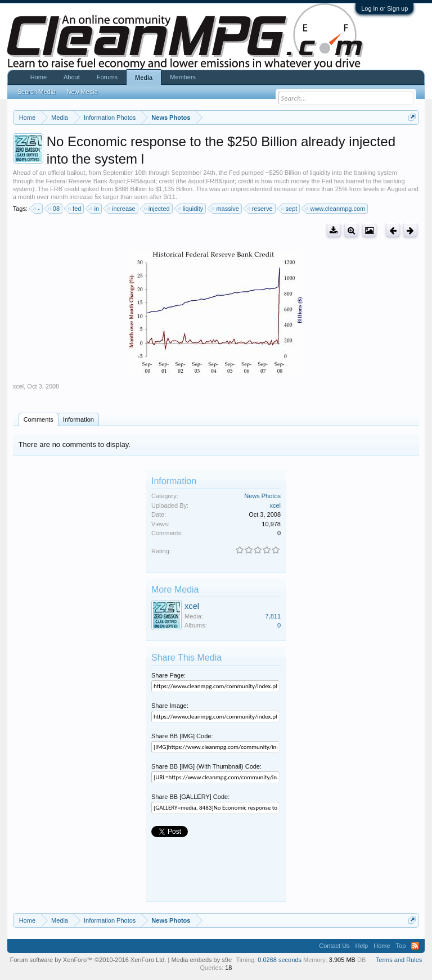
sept (290, 209)
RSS (415, 946)
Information (78, 419)
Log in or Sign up (384, 8)
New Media (82, 92)
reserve (261, 209)
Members (183, 77)
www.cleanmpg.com (336, 209)
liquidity (192, 209)
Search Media (37, 92)
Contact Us (334, 946)
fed (75, 209)
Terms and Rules (399, 960)
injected (157, 209)
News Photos (262, 496)
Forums (107, 77)
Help (362, 946)
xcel (19, 386)
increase (122, 209)
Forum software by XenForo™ (88, 960)
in (95, 209)
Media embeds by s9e (201, 960)
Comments (39, 419)
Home (39, 77)
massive (226, 209)
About (72, 77)
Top (401, 946)
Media (144, 78)
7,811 (273, 616)
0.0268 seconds (280, 960)
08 (55, 209)
